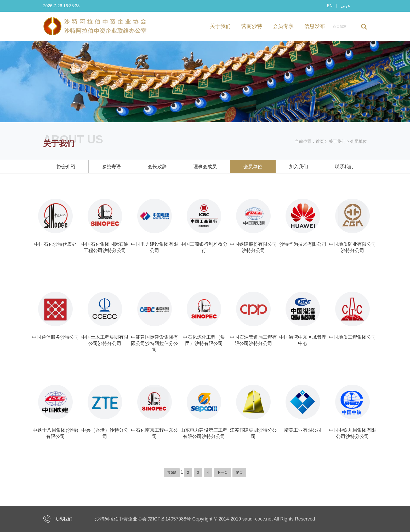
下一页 (222, 472)
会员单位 (358, 141)
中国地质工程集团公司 (352, 337)
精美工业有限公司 (303, 430)
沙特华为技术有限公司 (303, 244)
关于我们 (220, 26)
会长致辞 (157, 167)
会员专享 (283, 26)
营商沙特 (252, 26)
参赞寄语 (111, 167)
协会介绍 (66, 167)
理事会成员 (205, 167)
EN (330, 6)
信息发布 (315, 26)
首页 (320, 141)
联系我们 (344, 167)
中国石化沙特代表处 (55, 244)
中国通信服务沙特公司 (55, 337)
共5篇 (172, 472)
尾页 (239, 472)
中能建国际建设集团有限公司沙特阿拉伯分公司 (155, 343)
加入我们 (299, 167)
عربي (345, 6)
